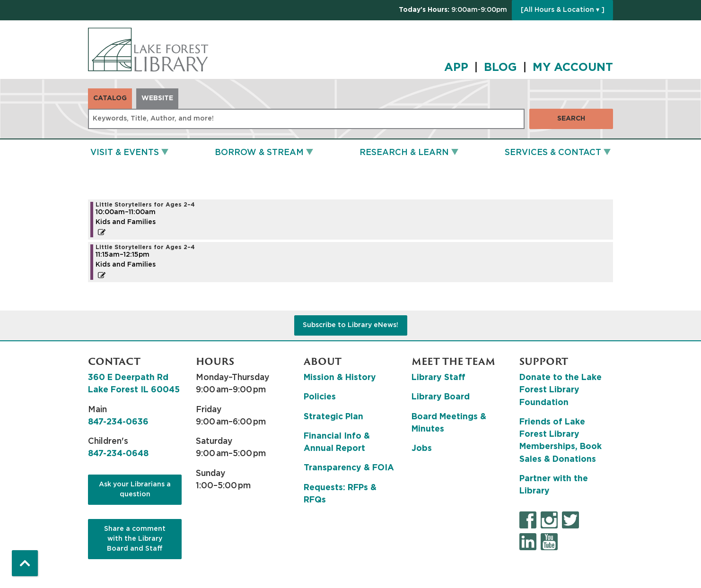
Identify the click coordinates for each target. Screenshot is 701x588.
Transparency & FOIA (349, 468)
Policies (320, 397)
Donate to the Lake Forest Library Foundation (561, 390)
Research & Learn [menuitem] (404, 153)
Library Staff (438, 378)
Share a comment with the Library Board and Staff (135, 539)
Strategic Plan (333, 417)
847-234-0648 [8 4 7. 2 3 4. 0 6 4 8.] (118, 454)
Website (157, 98)
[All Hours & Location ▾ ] (563, 10)
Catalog (110, 98)
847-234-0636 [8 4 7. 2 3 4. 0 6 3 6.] (118, 422)
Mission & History (340, 378)
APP (456, 68)
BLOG (500, 68)
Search (571, 119)
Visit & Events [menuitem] (125, 153)
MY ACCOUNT (573, 68)
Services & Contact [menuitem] (553, 153)
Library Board (441, 397)
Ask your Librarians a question (135, 489)
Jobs (422, 449)
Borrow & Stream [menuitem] (259, 153)
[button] (453, 10)
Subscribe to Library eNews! (350, 325)
